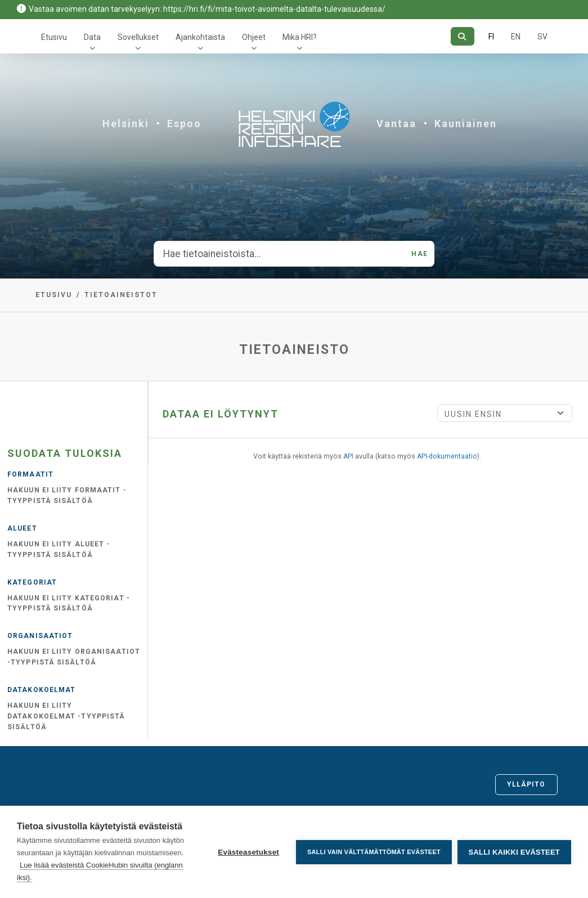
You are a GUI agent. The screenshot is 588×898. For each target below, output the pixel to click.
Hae (419, 254)
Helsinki (126, 124)
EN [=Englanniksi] (516, 37)
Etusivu (54, 37)
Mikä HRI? (300, 37)
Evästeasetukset (248, 852)
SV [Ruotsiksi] (542, 37)
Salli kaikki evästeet (514, 852)
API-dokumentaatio (447, 456)
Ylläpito (526, 784)
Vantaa (396, 124)
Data (92, 37)
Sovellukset (138, 37)
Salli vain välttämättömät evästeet (374, 852)
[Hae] (462, 36)
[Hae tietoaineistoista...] (279, 254)
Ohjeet (254, 37)
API (348, 456)
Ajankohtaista (200, 37)
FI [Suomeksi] (491, 37)
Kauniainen (466, 124)
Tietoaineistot (121, 295)
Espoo (184, 124)
